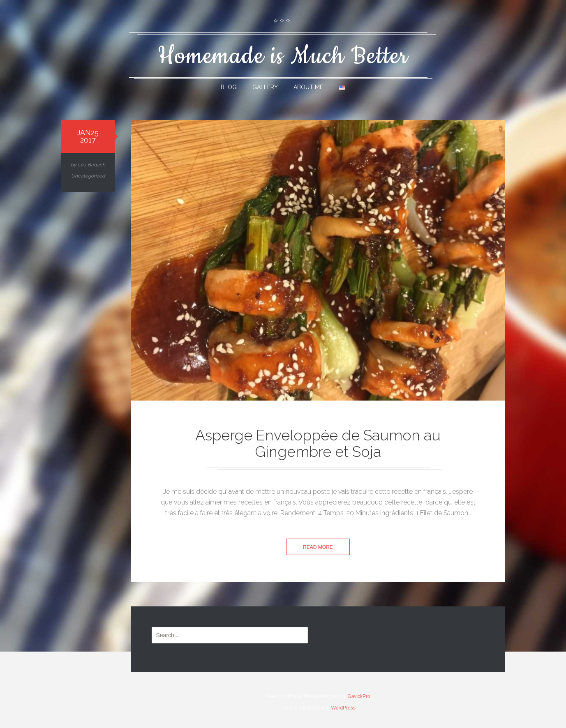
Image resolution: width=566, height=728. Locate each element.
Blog (229, 87)
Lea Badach (91, 165)
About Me (308, 87)
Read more (318, 547)
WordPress (343, 708)
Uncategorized (88, 176)
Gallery (265, 87)
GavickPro (359, 696)
